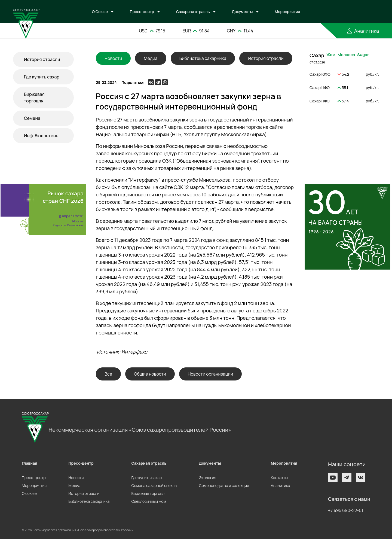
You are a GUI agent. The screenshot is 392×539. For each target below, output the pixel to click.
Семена (32, 118)
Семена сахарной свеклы (154, 485)
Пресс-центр (142, 12)
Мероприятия (288, 12)
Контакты (279, 478)
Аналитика (281, 485)
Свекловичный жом (149, 501)
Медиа (151, 58)
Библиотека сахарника (203, 58)
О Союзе (100, 12)
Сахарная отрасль (193, 12)
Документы (242, 12)
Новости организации (210, 374)
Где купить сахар (42, 77)
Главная (30, 463)
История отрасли (42, 59)
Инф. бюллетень (41, 136)
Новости (76, 478)
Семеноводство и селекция (224, 485)
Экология (208, 478)
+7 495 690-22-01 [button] (346, 510)
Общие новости (150, 374)
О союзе (29, 493)
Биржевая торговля (34, 98)
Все (108, 374)
